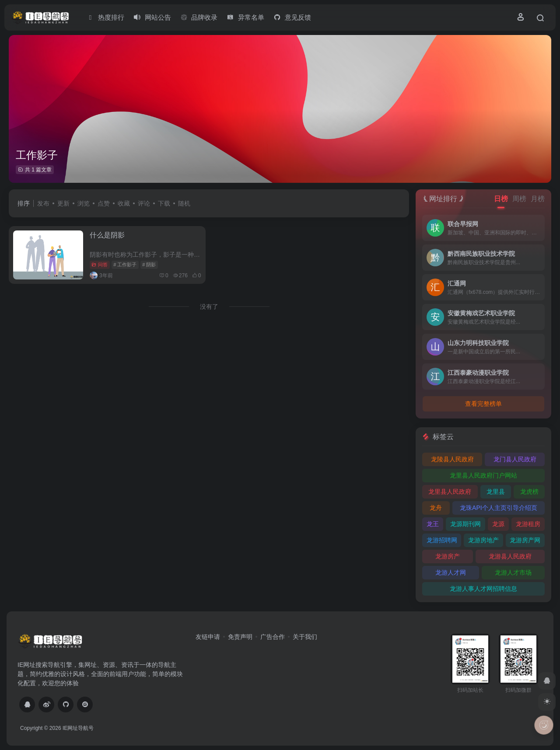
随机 (184, 203)
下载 (164, 203)
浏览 (84, 203)
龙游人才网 (451, 572)
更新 (63, 203)
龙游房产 (448, 556)
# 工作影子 (125, 265)
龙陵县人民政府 (452, 459)
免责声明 (240, 637)
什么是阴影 (107, 235)
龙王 (433, 524)
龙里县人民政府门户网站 (483, 475)
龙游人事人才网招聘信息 (483, 589)
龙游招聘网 (442, 540)
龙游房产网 (525, 540)
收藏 (124, 203)
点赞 (104, 203)
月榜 (538, 199)
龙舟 (436, 508)
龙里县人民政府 (450, 492)
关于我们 (305, 637)
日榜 (501, 199)
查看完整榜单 (483, 404)
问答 (100, 265)
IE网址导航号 (78, 728)
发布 (43, 203)
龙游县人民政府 (510, 556)
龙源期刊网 (465, 524)
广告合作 (273, 637)
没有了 (209, 307)
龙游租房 (528, 524)
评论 (144, 203)
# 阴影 (149, 265)
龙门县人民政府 (515, 459)
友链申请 (208, 637)
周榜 (519, 199)
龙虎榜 (529, 492)
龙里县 (496, 492)
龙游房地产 (483, 540)
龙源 (498, 524)
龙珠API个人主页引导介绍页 (499, 508)
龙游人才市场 (513, 572)
